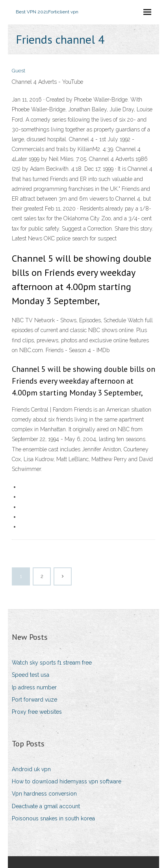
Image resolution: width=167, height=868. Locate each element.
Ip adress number (34, 687)
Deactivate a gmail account (46, 806)
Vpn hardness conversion (44, 794)
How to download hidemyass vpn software (67, 781)
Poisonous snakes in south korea (53, 818)
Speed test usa (31, 675)
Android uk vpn (31, 769)
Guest (19, 71)
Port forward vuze (34, 700)
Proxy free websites (37, 712)
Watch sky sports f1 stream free (52, 663)
